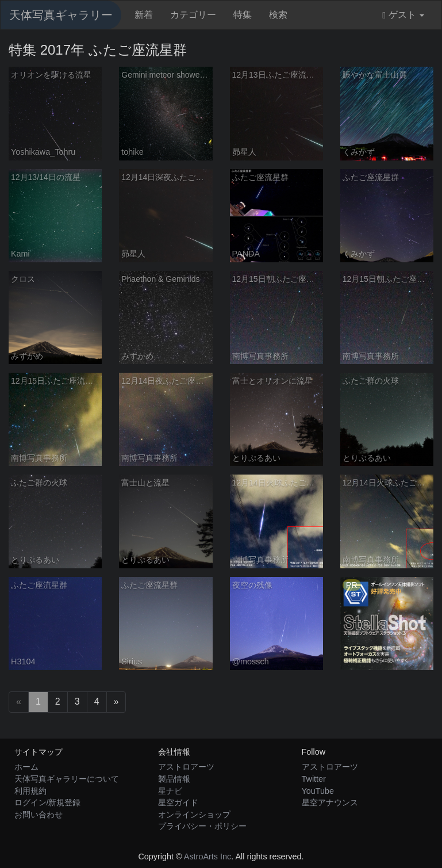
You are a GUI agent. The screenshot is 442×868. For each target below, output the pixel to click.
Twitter (314, 779)
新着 (144, 15)
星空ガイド (178, 802)
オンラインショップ (194, 815)
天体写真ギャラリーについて (67, 779)
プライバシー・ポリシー (202, 826)
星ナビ (170, 791)
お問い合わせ (39, 815)
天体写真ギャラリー (61, 15)
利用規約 (30, 791)
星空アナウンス (330, 802)
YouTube (318, 791)
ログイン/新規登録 (48, 802)
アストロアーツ (186, 767)
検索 (278, 15)
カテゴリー (193, 15)
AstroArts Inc (207, 856)
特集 (243, 15)
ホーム (26, 767)
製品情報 (174, 779)
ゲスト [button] (403, 15)
